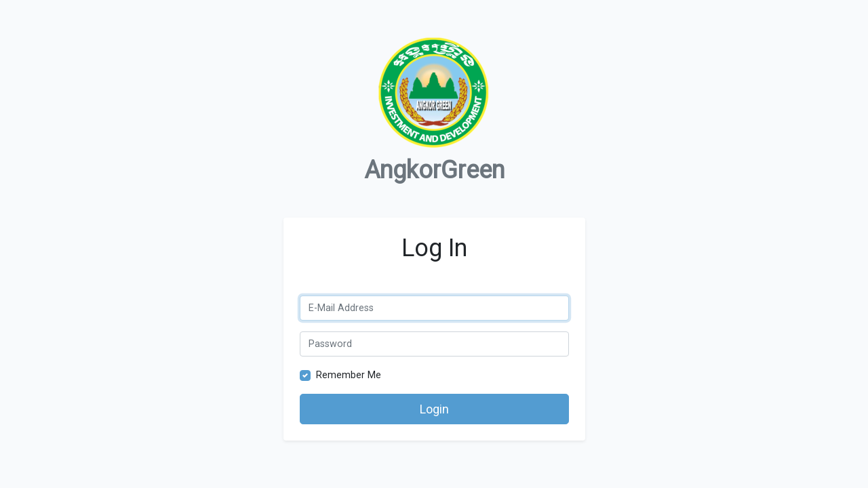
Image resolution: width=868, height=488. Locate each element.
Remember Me (349, 375)
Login (434, 409)
